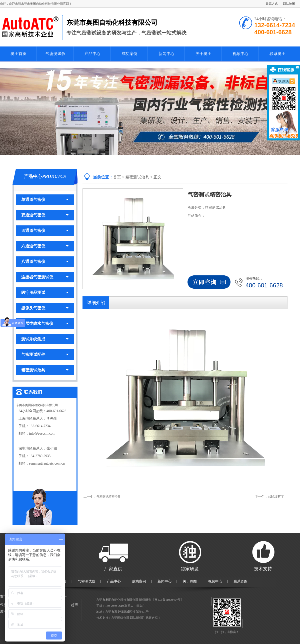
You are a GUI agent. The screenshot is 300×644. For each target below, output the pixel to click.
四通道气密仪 (45, 231)
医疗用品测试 (45, 293)
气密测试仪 (55, 54)
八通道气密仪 (45, 262)
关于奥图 (203, 54)
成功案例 (129, 54)
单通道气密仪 (45, 200)
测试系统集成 (45, 339)
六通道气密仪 (45, 246)
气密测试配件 (45, 354)
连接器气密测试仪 (45, 277)
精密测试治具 (45, 370)
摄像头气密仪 (45, 308)
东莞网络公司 (120, 618)
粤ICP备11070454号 (167, 600)
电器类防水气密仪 (45, 323)
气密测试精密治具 (108, 497)
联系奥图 (277, 54)
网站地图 (289, 4)
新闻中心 (166, 54)
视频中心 (240, 54)
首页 (117, 177)
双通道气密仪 (45, 215)
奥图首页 (18, 54)
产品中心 (92, 54)
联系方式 (272, 4)
